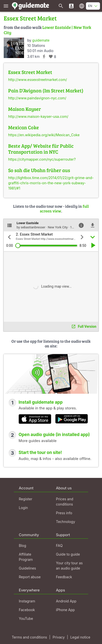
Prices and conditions (65, 502)
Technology (65, 522)
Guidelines (27, 568)
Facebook (27, 610)
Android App (66, 601)
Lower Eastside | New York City (47, 30)
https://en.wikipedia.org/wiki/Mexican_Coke (44, 135)
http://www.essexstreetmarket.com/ (38, 80)
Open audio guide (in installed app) (54, 435)
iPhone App (65, 610)
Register (25, 499)
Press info (64, 513)
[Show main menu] (6, 6)
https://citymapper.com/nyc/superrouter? (42, 159)
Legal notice (80, 637)
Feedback (64, 577)
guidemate (41, 40)
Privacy (59, 637)
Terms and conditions (29, 637)
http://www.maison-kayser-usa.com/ (38, 116)
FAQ (59, 546)
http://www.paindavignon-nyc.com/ (37, 98)
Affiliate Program (26, 557)
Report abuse (30, 577)
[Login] (71, 6)
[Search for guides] (61, 6)
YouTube (26, 618)
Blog (23, 546)
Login (23, 508)
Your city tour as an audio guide (69, 566)
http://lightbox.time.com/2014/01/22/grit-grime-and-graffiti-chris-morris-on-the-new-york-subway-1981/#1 (51, 183)
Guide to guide (68, 554)
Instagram (27, 601)
